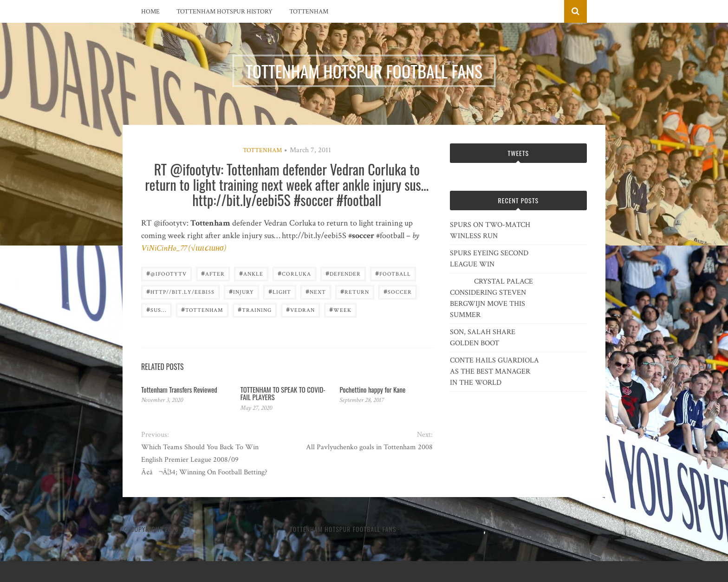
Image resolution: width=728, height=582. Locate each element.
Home (150, 12)
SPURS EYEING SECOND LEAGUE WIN (489, 259)
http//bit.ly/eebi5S (180, 291)
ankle (251, 273)
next (316, 291)
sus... (156, 309)
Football (393, 273)
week (340, 309)
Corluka (294, 273)
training (255, 309)
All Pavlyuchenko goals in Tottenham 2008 (369, 447)
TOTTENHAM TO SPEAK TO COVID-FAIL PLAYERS (283, 393)
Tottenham (309, 12)
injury (241, 291)
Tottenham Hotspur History (224, 12)
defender (343, 273)
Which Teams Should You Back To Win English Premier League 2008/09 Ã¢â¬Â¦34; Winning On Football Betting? (204, 460)
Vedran (300, 309)
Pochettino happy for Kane (372, 389)
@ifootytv (166, 273)
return (355, 291)
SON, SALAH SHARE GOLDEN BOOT (483, 338)
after (213, 273)
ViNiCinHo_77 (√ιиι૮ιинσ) (184, 248)
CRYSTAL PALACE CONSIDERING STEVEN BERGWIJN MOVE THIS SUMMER (491, 298)
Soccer (398, 291)
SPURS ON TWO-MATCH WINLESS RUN (490, 230)
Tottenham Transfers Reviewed (179, 389)
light (280, 291)
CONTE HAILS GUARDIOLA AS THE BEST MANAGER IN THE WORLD (494, 372)
